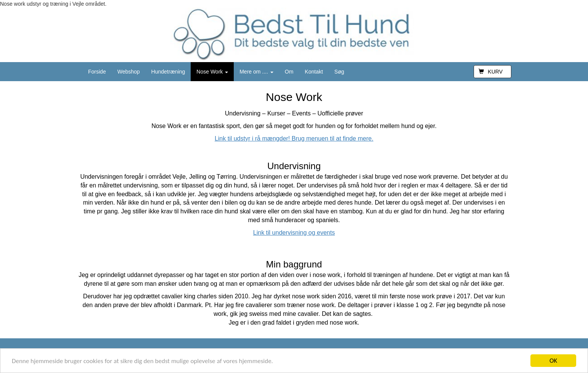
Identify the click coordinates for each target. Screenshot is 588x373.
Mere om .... (256, 72)
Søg (339, 72)
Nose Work (212, 72)
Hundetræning (168, 72)
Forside (97, 72)
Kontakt (314, 72)
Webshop (129, 72)
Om (289, 72)
